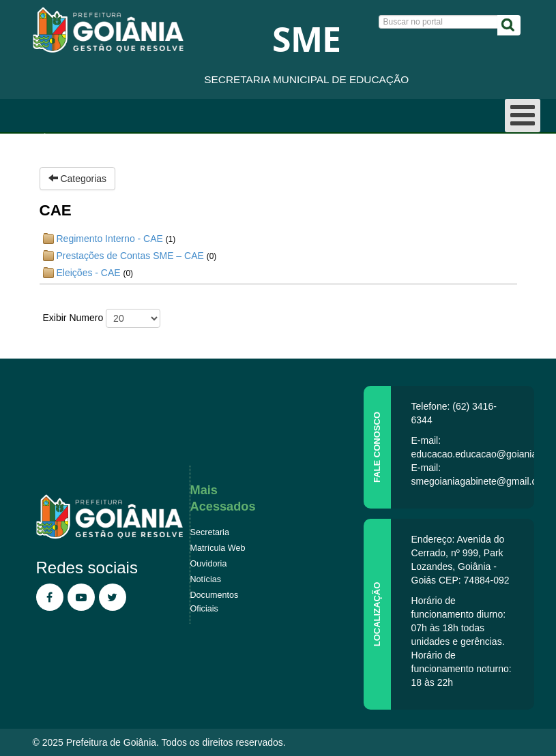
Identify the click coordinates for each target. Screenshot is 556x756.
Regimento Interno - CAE (110, 239)
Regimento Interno (223, 137)
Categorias (78, 179)
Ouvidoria (209, 564)
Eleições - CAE (89, 273)
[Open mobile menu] (523, 116)
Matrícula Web (218, 548)
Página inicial (64, 137)
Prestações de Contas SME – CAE (130, 256)
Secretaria (210, 532)
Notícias (206, 579)
